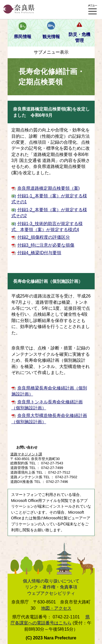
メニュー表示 (92, 10)
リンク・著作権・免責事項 (51, 587)
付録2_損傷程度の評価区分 (44, 237)
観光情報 (51, 37)
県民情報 (23, 37)
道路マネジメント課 (26, 454)
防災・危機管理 (79, 37)
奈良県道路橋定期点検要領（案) (49, 188)
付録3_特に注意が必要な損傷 (46, 245)
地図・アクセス (56, 608)
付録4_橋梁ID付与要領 (39, 253)
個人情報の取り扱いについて (51, 581)
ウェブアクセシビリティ (51, 593)
